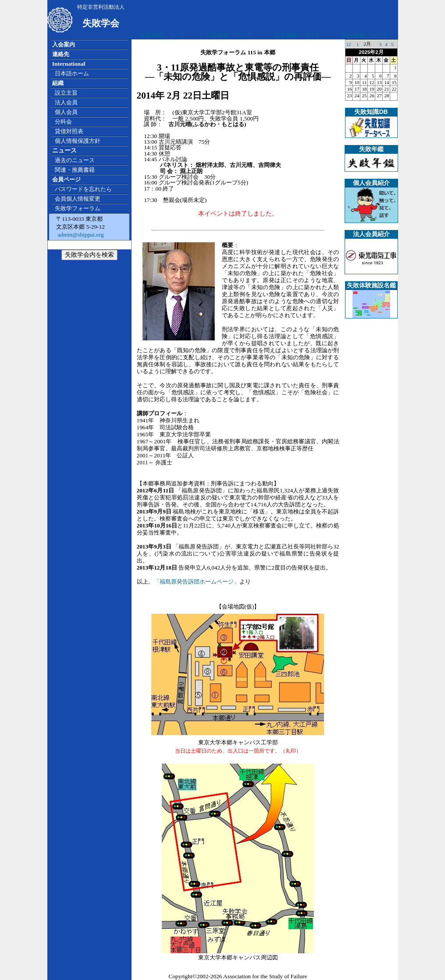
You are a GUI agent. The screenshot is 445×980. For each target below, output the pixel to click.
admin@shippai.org (80, 235)
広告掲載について (162, 35)
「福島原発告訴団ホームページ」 (197, 582)
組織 (58, 83)
